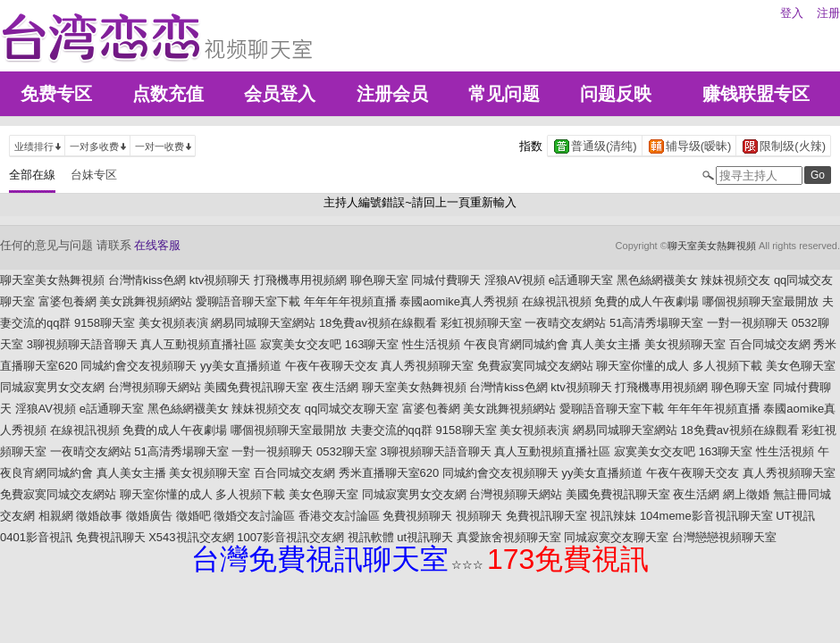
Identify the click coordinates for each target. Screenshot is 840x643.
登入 (792, 13)
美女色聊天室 (801, 366)
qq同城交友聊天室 (352, 409)
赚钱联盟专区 (756, 94)
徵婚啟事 (99, 516)
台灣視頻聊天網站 (155, 387)
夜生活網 (335, 387)
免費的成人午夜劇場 (647, 301)
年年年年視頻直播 (350, 301)
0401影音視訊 (36, 537)
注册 (828, 13)
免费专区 (56, 94)
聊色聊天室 (379, 280)
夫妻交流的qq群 (391, 430)
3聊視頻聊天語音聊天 (82, 344)
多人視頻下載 (727, 366)
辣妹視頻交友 (735, 280)
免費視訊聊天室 (546, 516)
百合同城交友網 (770, 344)
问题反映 (616, 94)
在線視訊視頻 (557, 301)
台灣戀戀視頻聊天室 (724, 537)
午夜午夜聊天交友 (332, 366)
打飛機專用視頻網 (300, 280)
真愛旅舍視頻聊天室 (509, 537)
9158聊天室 (105, 323)
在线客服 (157, 245)
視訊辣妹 (613, 516)
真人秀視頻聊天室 (427, 366)
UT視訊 (795, 516)
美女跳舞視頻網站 (146, 301)
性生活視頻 (431, 344)
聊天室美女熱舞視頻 (712, 246)
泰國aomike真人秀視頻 (459, 301)
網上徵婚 (746, 494)
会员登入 (280, 94)
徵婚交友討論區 (254, 516)
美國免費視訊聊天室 (256, 387)
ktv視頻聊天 (220, 280)
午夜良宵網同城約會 (516, 344)
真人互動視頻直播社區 (198, 344)
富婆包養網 (67, 301)
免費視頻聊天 (417, 516)
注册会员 (392, 94)
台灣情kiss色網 (147, 280)
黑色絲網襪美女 (657, 280)
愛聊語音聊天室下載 (248, 301)
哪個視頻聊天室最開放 (760, 301)
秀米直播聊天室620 (389, 473)
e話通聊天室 (581, 280)
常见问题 (504, 94)
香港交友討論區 (339, 516)
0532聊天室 (347, 451)
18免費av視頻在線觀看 (378, 323)
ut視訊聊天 (425, 537)
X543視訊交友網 (191, 537)
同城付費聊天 (446, 280)
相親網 (56, 516)
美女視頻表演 (173, 323)
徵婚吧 (193, 516)
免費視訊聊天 (111, 537)
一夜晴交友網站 (565, 323)
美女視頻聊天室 (685, 344)
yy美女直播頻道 (241, 366)
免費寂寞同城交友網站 (535, 366)
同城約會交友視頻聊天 (139, 366)
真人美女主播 (606, 344)
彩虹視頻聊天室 (481, 323)
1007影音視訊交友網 (290, 537)
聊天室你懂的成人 (643, 366)
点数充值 (168, 94)
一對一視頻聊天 (748, 323)
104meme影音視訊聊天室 (706, 516)
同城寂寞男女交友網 (52, 387)
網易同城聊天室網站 (263, 323)
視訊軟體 (371, 537)
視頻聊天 (479, 516)
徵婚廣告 (149, 516)
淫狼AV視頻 (515, 280)
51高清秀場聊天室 (656, 323)
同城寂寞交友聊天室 (616, 537)
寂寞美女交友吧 (301, 344)
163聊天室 (372, 344)
